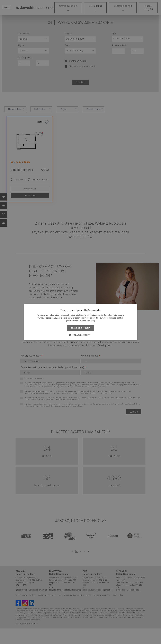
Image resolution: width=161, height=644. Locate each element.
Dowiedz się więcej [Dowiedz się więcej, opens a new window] (87, 321)
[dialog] (80, 322)
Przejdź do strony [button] (80, 328)
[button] (80, 335)
